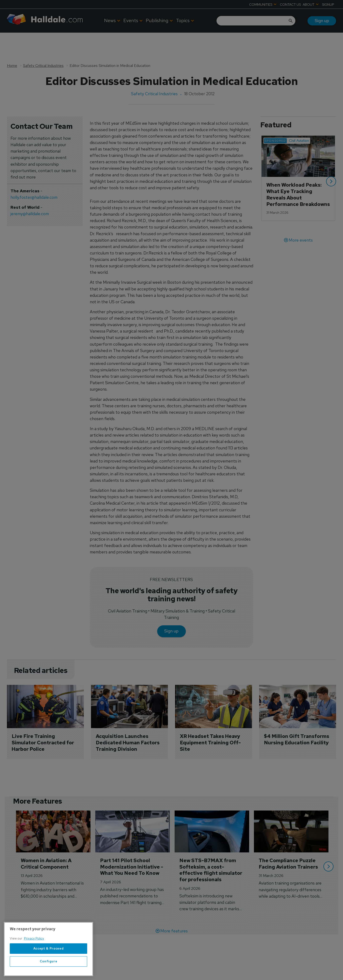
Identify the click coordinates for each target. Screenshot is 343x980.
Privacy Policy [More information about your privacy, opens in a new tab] (34, 938)
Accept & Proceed (49, 948)
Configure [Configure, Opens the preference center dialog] (49, 961)
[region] (48, 949)
